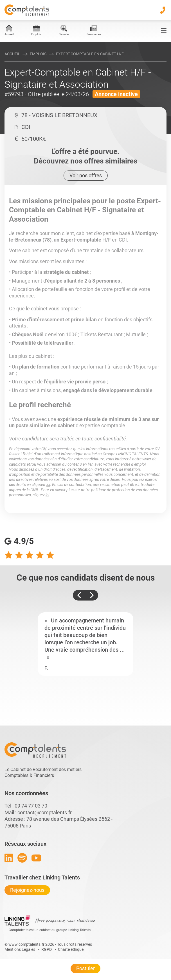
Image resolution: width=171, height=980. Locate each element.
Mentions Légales (20, 949)
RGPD (47, 949)
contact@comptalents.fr (45, 812)
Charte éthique (71, 949)
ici (48, 485)
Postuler (85, 968)
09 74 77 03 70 (31, 806)
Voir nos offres (86, 175)
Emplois (38, 54)
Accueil (12, 54)
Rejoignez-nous (27, 890)
